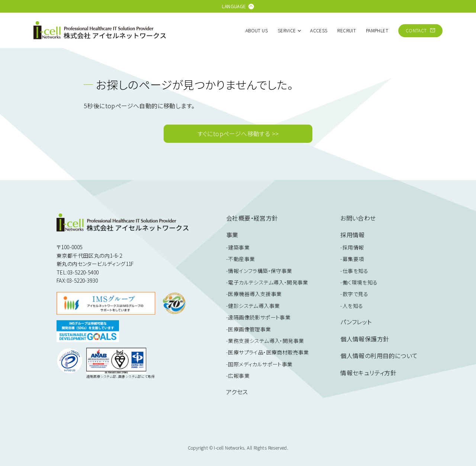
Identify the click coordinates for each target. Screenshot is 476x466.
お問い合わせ (358, 218)
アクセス (237, 392)
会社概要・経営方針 (252, 218)
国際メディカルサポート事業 (260, 364)
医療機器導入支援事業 (255, 294)
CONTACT (420, 30)
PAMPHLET (377, 30)
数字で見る (356, 294)
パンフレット (356, 322)
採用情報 (353, 247)
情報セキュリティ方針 (368, 373)
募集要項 (353, 259)
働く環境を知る (360, 282)
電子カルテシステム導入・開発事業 (268, 282)
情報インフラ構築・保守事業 (260, 271)
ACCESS (319, 30)
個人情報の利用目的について (379, 356)
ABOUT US (257, 30)
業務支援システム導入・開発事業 (266, 341)
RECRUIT (347, 30)
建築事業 (239, 247)
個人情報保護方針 (365, 339)
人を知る (353, 306)
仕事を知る (356, 271)
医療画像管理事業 (249, 329)
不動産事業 (241, 259)
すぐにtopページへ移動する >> (238, 134)
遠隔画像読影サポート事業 (259, 317)
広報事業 (239, 376)
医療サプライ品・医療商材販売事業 (268, 352)
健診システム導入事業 (254, 306)
